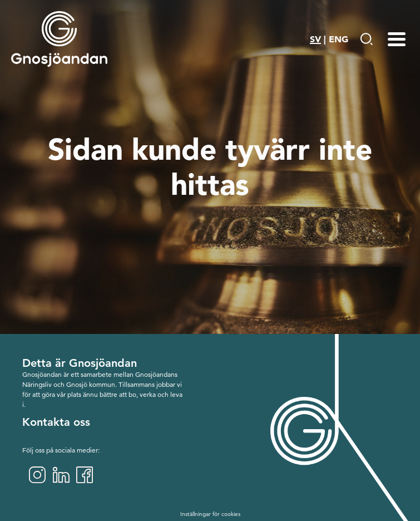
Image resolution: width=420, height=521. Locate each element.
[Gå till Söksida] (366, 39)
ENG (339, 39)
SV (315, 39)
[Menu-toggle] (397, 39)
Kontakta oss (56, 422)
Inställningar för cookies (210, 514)
